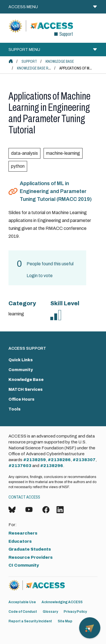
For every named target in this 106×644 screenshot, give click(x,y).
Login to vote (40, 276)
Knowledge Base (60, 61)
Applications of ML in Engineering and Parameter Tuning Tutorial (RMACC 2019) (56, 191)
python (18, 166)
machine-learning (63, 153)
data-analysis (24, 153)
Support (29, 61)
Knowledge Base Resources (41, 68)
